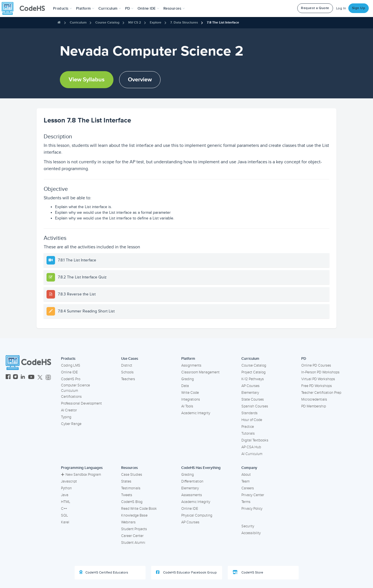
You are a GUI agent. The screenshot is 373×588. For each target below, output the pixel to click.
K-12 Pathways (253, 379)
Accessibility (251, 533)
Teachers (128, 379)
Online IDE (69, 372)
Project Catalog (253, 372)
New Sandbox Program (81, 475)
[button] (63, 9)
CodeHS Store (248, 572)
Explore (156, 23)
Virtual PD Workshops (318, 379)
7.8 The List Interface (223, 23)
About (246, 475)
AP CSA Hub (251, 447)
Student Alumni (133, 543)
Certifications (71, 397)
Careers (248, 488)
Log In (341, 8)
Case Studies (132, 475)
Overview (140, 80)
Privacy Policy (252, 509)
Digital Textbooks (255, 440)
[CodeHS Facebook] (8, 377)
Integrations (191, 399)
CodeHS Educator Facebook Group (186, 572)
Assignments (191, 365)
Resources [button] (174, 9)
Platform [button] (85, 9)
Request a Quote (315, 8)
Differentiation (192, 481)
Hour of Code (252, 420)
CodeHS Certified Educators (104, 572)
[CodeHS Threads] (48, 377)
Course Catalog (107, 23)
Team (245, 481)
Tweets (127, 495)
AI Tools (187, 406)
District (127, 365)
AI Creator (69, 410)
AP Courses (250, 386)
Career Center (132, 536)
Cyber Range (71, 424)
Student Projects (134, 529)
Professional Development (81, 403)
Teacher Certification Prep (321, 393)
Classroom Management (200, 372)
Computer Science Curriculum (75, 388)
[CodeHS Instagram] (15, 377)
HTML (66, 502)
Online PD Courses (316, 365)
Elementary (250, 393)
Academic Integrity (196, 413)
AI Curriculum (252, 454)
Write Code (190, 393)
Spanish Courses (255, 406)
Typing (66, 417)
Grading (187, 379)
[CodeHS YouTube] (31, 377)
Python (66, 488)
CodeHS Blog (132, 502)
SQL (65, 515)
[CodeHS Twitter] (40, 377)
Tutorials (248, 433)
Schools (127, 372)
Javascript (69, 481)
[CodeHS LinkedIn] (23, 377)
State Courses (253, 399)
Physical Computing (197, 515)
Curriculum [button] (110, 9)
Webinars (128, 522)
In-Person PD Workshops (320, 372)
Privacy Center (253, 495)
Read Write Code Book (139, 509)
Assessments (192, 495)
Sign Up (359, 8)
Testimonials (131, 488)
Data (185, 386)
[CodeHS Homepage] (26, 9)
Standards (249, 413)
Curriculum (78, 23)
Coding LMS (71, 365)
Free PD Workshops (317, 386)
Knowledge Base (134, 515)
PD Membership (314, 406)
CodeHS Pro (71, 379)
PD (304, 359)
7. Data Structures (184, 23)
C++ (64, 509)
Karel (65, 522)
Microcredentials (314, 399)
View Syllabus (87, 80)
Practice (248, 427)
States (126, 481)
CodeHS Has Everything (201, 468)
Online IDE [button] (148, 9)
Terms (246, 502)
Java (65, 495)
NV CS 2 (135, 23)
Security (248, 526)
